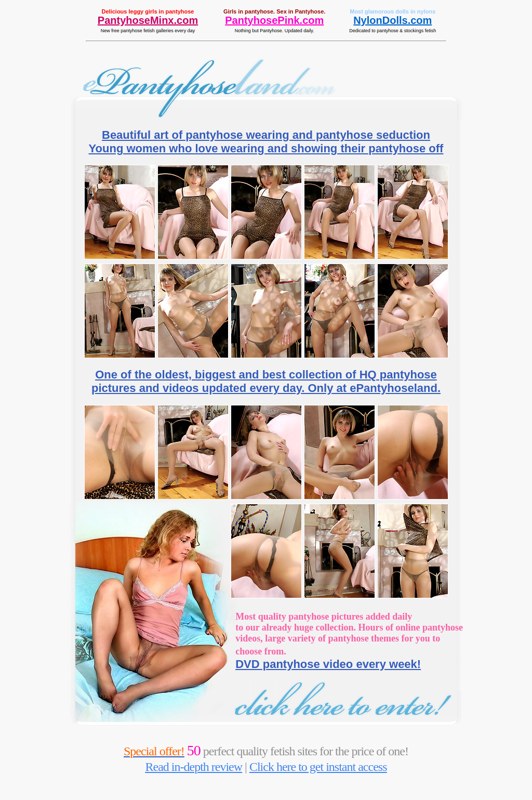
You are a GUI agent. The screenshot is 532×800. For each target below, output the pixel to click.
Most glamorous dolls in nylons (393, 11)
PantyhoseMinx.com (148, 20)
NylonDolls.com (393, 20)
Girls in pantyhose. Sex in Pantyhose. (274, 11)
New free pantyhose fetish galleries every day (148, 31)
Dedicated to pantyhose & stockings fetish (393, 31)
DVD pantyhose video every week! (328, 664)
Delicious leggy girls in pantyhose (148, 11)
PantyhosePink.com (274, 20)
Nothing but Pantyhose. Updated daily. (275, 31)
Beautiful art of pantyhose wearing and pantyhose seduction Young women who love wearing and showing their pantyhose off (266, 142)
